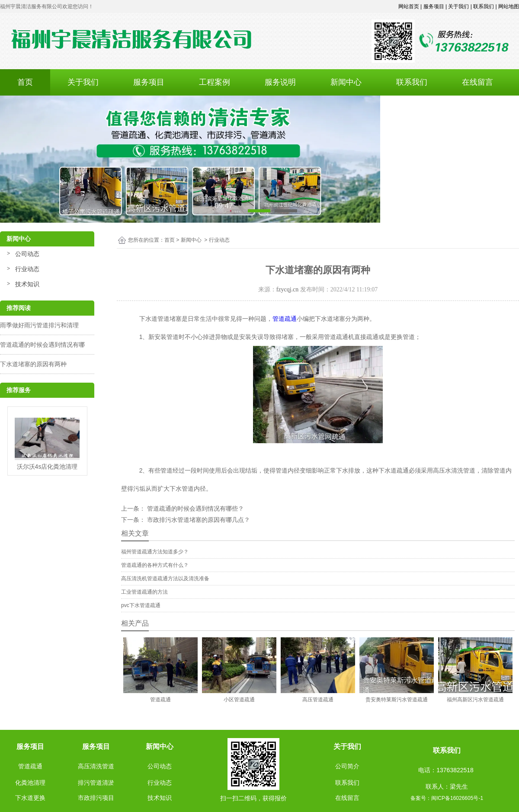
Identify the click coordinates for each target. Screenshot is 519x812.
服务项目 (149, 82)
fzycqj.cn (288, 289)
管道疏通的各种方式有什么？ (155, 565)
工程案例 (215, 82)
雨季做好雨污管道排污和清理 (39, 325)
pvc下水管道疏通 (141, 605)
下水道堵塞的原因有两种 (33, 364)
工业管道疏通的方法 (144, 592)
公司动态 (27, 254)
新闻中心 (346, 82)
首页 (25, 82)
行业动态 (27, 269)
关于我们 (83, 82)
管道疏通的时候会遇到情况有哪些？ (195, 508)
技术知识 (27, 284)
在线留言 (477, 82)
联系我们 (412, 82)
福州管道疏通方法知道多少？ (155, 552)
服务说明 (280, 82)
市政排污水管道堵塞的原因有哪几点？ (199, 520)
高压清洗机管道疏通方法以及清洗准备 (165, 579)
